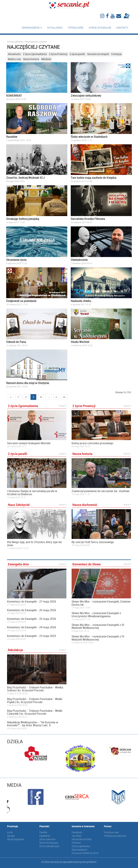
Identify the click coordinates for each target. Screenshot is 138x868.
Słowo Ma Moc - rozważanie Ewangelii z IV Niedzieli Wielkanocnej (98, 638)
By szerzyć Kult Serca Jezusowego (93, 542)
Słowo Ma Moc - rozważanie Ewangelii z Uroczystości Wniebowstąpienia (96, 615)
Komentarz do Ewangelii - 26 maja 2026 (32, 610)
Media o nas (14, 59)
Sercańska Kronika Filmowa (88, 219)
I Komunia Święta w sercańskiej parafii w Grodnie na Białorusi (32, 493)
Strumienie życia (16, 260)
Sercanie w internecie (83, 826)
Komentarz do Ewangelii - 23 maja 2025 (32, 636)
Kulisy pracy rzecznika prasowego (92, 443)
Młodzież (46, 59)
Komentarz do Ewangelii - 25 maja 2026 (32, 619)
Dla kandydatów (16, 839)
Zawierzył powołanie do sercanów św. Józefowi (100, 491)
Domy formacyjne (49, 843)
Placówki (44, 826)
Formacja (116, 54)
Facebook (77, 832)
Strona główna (15, 42)
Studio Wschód (80, 342)
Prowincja (12, 826)
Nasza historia (31, 59)
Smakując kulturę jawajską (23, 219)
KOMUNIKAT (14, 96)
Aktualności (55, 28)
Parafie (43, 832)
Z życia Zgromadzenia (35, 54)
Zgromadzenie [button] (32, 28)
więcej (63, 406)
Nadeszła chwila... (82, 301)
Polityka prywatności (115, 836)
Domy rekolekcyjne (49, 846)
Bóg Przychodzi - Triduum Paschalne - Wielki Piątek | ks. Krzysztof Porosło (35, 701)
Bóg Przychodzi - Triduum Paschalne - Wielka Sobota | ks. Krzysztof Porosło (35, 689)
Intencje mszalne (100, 28)
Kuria (10, 832)
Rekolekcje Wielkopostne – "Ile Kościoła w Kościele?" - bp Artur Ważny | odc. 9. (33, 724)
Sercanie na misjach (98, 54)
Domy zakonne (47, 839)
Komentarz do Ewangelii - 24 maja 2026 (32, 627)
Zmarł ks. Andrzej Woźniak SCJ (25, 178)
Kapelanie (45, 836)
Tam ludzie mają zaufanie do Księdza (94, 178)
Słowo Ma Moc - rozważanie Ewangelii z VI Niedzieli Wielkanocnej (98, 626)
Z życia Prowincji (58, 54)
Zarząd (11, 836)
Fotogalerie (76, 28)
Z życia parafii (77, 54)
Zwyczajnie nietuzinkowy (86, 96)
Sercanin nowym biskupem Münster (29, 443)
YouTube (76, 836)
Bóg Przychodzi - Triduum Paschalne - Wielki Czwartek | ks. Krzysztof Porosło (35, 712)
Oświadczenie (79, 260)
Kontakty (122, 28)
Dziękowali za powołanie (21, 301)
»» (64, 397)
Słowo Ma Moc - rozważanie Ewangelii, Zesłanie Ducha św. (101, 603)
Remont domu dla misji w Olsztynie (28, 383)
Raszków (12, 137)
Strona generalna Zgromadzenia (81, 848)
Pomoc (108, 826)
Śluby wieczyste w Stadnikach (89, 137)
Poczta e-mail (111, 832)
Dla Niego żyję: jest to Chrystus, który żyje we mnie (34, 544)
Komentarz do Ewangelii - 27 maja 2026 (32, 602)
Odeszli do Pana (16, 342)
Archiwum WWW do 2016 (85, 853)
